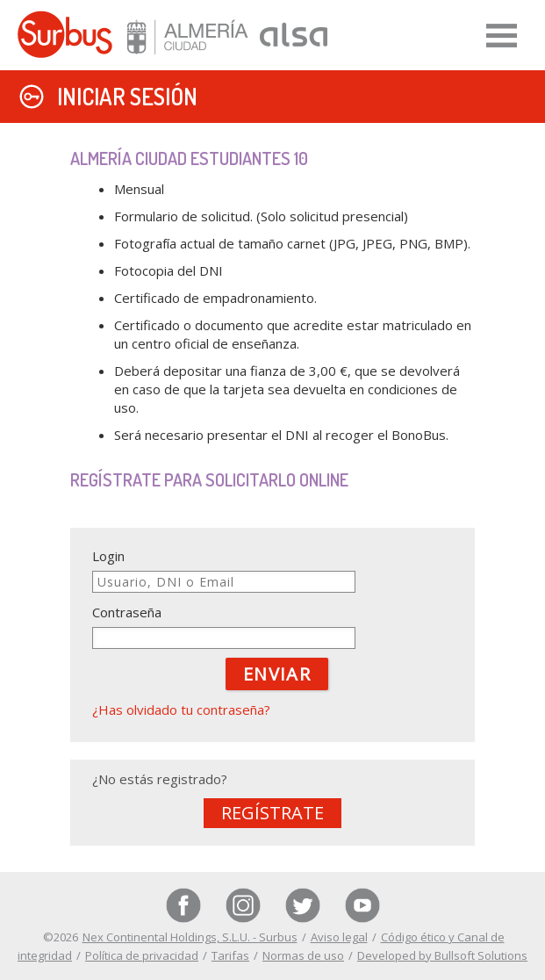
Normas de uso (303, 955)
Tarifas (230, 955)
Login (108, 556)
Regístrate (272, 813)
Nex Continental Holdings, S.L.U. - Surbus (190, 937)
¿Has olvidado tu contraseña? (181, 710)
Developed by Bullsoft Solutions (442, 955)
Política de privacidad (142, 955)
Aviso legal (339, 937)
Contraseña (127, 612)
